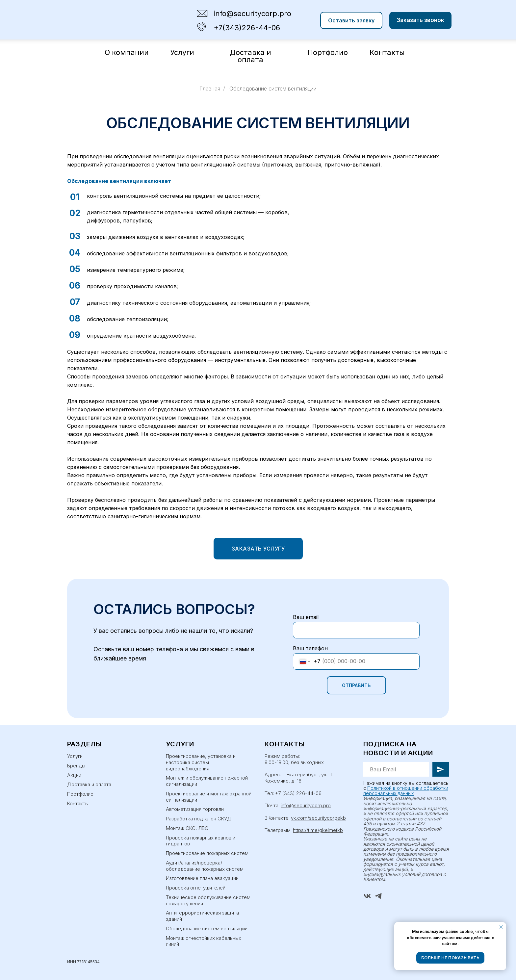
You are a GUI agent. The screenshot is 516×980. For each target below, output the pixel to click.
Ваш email (306, 617)
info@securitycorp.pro (306, 805)
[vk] (367, 896)
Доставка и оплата (250, 56)
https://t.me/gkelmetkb (318, 830)
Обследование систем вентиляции (273, 89)
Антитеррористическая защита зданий (202, 916)
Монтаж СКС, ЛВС (187, 828)
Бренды (76, 766)
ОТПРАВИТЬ (356, 685)
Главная (210, 89)
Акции (74, 775)
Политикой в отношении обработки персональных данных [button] (406, 790)
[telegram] (378, 896)
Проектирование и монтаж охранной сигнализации (209, 797)
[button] (351, 20)
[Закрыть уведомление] (501, 927)
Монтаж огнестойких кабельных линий (204, 941)
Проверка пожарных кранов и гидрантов (201, 841)
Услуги (182, 52)
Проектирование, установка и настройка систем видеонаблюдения (201, 762)
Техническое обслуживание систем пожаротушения (208, 900)
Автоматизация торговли (195, 809)
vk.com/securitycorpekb (318, 818)
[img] (202, 27)
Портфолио (328, 52)
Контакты (387, 52)
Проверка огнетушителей (196, 888)
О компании (127, 52)
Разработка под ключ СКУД (199, 819)
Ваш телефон (310, 648)
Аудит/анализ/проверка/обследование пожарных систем (205, 866)
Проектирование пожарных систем (207, 853)
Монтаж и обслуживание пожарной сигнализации (207, 781)
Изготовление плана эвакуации (202, 878)
